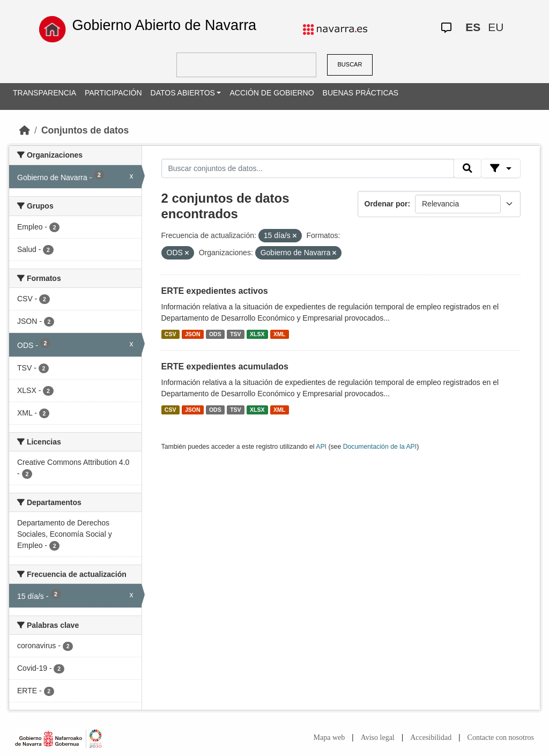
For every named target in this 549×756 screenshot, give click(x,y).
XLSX (257, 334)
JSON (193, 334)
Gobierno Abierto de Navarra (164, 25)
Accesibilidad (431, 738)
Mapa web (329, 738)
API (321, 447)
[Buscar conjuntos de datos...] (308, 168)
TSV (235, 334)
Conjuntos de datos (85, 130)
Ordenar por (386, 204)
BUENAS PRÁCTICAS (361, 93)
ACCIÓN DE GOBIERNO (272, 93)
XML (279, 334)
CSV (170, 334)
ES (473, 27)
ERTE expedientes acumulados (225, 366)
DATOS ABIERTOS (183, 93)
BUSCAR (350, 64)
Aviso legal (378, 738)
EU (496, 27)
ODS (215, 334)
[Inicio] (25, 130)
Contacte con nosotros (501, 738)
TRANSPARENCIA (44, 93)
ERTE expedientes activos (215, 291)
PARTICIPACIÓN (113, 93)
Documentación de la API (380, 447)
